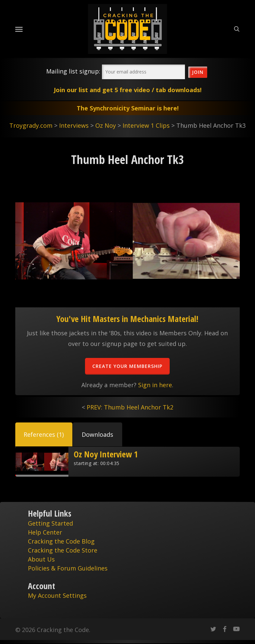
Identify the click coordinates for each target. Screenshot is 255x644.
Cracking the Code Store (63, 550)
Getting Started (50, 523)
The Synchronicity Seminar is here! (128, 108)
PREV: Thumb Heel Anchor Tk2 (130, 407)
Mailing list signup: (73, 71)
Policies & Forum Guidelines (68, 568)
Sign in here (155, 385)
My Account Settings (57, 595)
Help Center (45, 532)
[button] (44, 434)
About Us (41, 559)
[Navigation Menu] (19, 29)
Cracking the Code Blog (61, 541)
